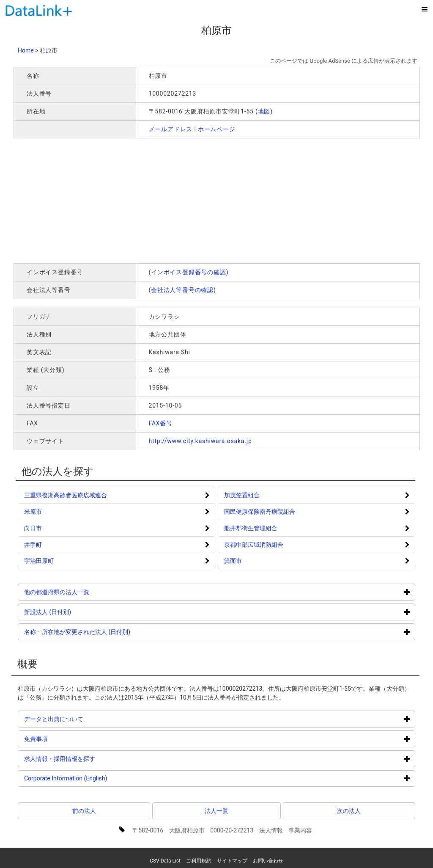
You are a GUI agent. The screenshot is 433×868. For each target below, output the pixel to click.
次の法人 (349, 811)
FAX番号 (161, 423)
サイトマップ (232, 861)
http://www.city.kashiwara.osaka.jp (200, 441)
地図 (264, 111)
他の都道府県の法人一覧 (89, 592)
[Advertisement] (135, 200)
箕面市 (233, 561)
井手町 (33, 545)
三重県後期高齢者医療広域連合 (66, 495)
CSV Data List (165, 861)
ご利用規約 (199, 861)
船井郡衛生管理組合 (251, 528)
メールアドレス (171, 129)
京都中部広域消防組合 (254, 545)
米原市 (33, 512)
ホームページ (217, 129)
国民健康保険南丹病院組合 (260, 512)
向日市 (33, 528)
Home (26, 50)
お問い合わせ (268, 861)
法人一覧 (216, 811)
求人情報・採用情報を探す (92, 759)
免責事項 (68, 739)
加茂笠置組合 (242, 495)
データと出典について (86, 719)
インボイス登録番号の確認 (189, 272)
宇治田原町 (39, 561)
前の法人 (84, 811)
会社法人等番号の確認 (182, 290)
